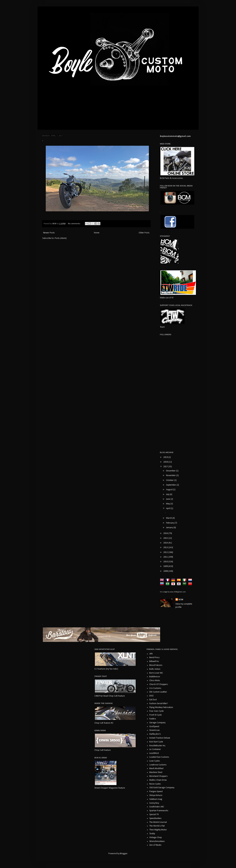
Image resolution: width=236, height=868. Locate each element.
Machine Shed (156, 772)
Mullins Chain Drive (158, 780)
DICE (151, 696)
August (170, 490)
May (168, 504)
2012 (166, 552)
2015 (166, 538)
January (170, 528)
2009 (166, 566)
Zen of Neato (155, 845)
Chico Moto (155, 681)
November (171, 475)
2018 (166, 462)
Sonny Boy (154, 803)
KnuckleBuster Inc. (158, 746)
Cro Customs (155, 688)
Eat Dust (153, 700)
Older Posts (144, 233)
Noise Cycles (155, 784)
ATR (151, 654)
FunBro (153, 719)
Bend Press (154, 658)
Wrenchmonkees (157, 841)
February (170, 523)
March (169, 518)
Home (97, 233)
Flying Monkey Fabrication (161, 707)
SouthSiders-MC (157, 807)
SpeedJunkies (155, 818)
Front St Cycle (156, 715)
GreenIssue (154, 730)
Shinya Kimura (156, 795)
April (168, 508)
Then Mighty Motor (158, 830)
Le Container (155, 749)
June (168, 499)
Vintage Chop (156, 838)
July (168, 494)
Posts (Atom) (61, 238)
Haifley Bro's (155, 734)
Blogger (124, 854)
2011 (166, 557)
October (170, 480)
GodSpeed (154, 727)
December (171, 471)
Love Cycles (155, 761)
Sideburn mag (156, 799)
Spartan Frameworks (159, 811)
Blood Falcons (156, 665)
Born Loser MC (156, 673)
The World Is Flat (157, 826)
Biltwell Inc (154, 661)
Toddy (152, 834)
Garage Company (157, 723)
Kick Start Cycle (156, 742)
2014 (166, 543)
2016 (166, 533)
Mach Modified (156, 769)
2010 (166, 562)
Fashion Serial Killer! (159, 704)
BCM (181, 600)
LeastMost (154, 753)
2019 (166, 457)
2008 (166, 571)
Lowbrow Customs (158, 765)
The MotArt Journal (158, 822)
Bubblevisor (155, 677)
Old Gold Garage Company (162, 788)
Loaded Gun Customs (159, 757)
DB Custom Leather (158, 692)
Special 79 (154, 815)
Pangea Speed (156, 792)
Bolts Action (155, 669)
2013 (166, 548)
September (171, 485)
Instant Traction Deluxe (160, 738)
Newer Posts (49, 233)
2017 (166, 467)
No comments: (75, 224)
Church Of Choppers (159, 684)
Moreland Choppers (159, 776)
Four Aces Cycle (157, 711)
